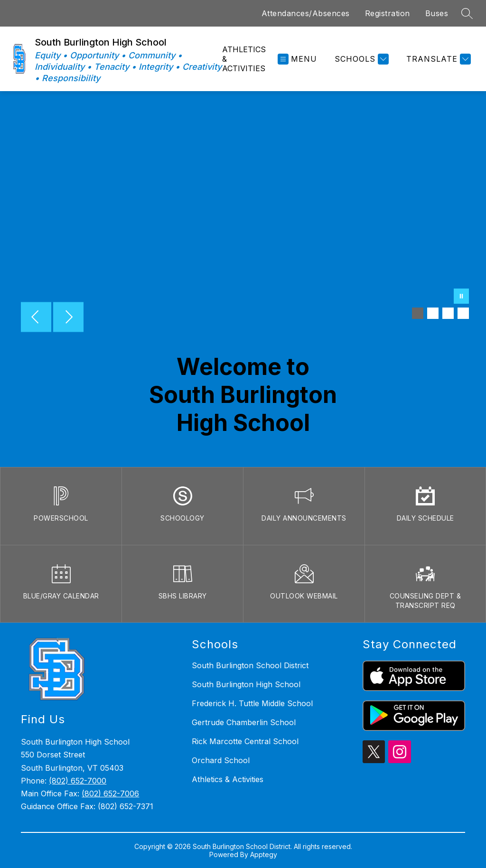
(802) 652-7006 (110, 793)
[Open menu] (297, 59)
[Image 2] (433, 313)
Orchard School (221, 760)
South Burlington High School (246, 684)
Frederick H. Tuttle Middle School (252, 703)
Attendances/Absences (306, 13)
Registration (388, 13)
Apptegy (264, 854)
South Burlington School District (250, 665)
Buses (437, 13)
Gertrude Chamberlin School (244, 722)
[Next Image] (68, 318)
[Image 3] (448, 313)
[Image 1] (418, 313)
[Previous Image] (36, 318)
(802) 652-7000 (78, 781)
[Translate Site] (437, 59)
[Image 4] (463, 313)
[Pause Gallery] (461, 297)
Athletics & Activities (244, 59)
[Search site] (467, 13)
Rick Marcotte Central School (245, 741)
